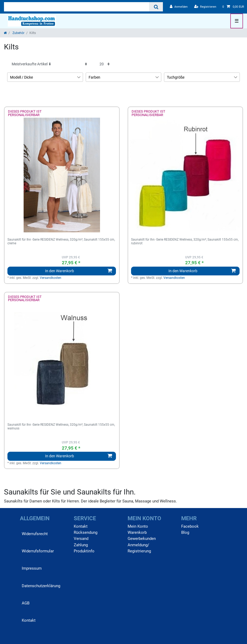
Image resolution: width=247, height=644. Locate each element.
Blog (185, 532)
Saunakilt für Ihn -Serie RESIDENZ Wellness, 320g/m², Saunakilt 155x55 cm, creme (61, 242)
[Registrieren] (205, 7)
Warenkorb (137, 532)
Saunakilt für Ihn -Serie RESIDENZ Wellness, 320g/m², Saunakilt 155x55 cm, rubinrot (185, 242)
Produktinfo (84, 551)
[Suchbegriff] (77, 7)
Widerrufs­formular (38, 551)
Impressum (32, 568)
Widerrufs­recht (35, 534)
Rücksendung (86, 532)
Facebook (190, 526)
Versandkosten (51, 278)
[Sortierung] (49, 64)
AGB (26, 603)
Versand (81, 539)
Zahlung (81, 545)
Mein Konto (138, 526)
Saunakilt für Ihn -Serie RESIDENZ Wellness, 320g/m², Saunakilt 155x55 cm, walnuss (61, 427)
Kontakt (29, 620)
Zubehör (18, 33)
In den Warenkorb (79, 271)
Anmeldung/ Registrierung (139, 548)
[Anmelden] (179, 7)
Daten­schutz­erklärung (41, 586)
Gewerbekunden (142, 539)
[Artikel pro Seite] (105, 64)
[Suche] (156, 7)
